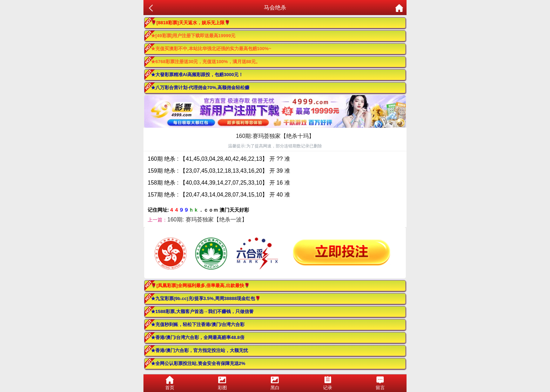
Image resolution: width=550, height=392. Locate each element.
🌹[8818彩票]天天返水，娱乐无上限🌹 (190, 23)
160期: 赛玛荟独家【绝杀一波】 (207, 220)
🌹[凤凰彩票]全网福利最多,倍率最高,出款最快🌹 (200, 285)
